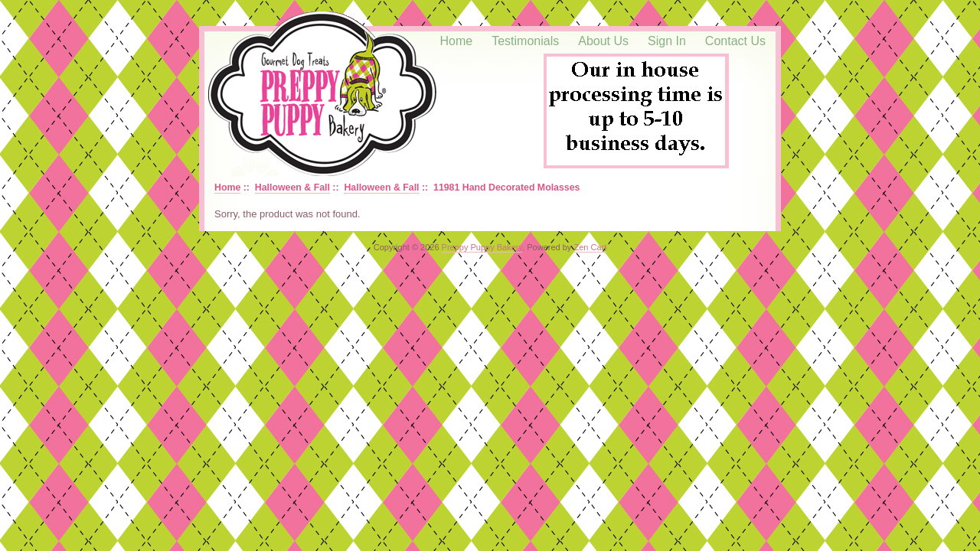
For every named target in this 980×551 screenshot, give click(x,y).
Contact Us (735, 41)
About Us (603, 41)
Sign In (667, 41)
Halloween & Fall (292, 187)
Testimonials (525, 41)
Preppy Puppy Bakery (482, 247)
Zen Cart (590, 247)
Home (457, 41)
